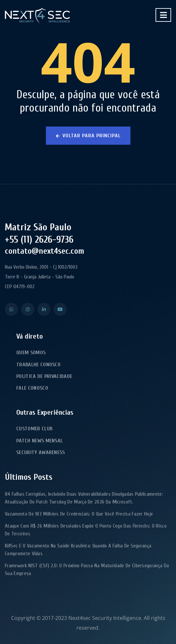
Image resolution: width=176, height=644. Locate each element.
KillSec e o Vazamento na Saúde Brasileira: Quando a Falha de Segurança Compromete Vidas (78, 550)
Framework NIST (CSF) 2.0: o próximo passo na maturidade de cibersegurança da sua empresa (87, 570)
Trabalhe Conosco (38, 365)
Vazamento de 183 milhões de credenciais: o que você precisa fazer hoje (79, 514)
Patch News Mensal (40, 441)
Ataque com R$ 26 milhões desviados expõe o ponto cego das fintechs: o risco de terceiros (86, 530)
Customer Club (34, 429)
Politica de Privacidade (44, 376)
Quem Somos (31, 353)
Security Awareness (41, 452)
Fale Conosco (32, 388)
